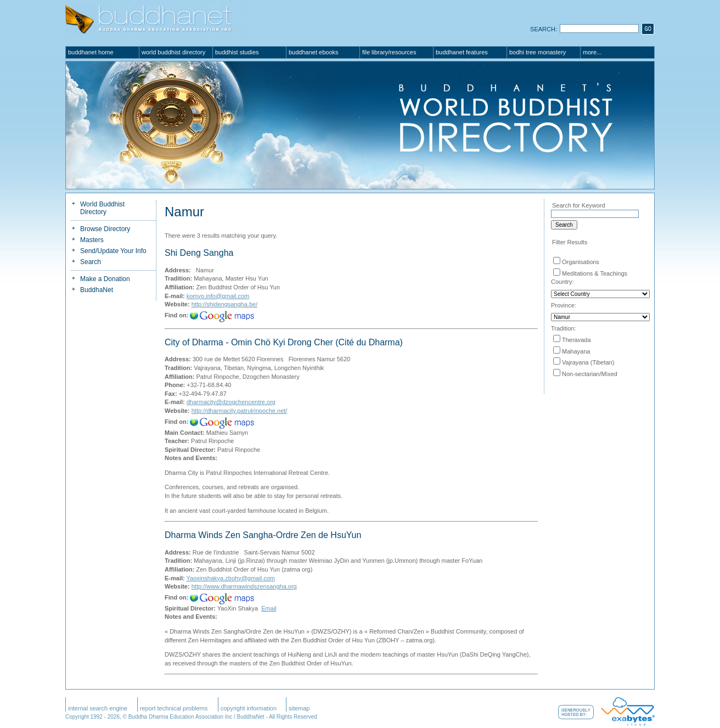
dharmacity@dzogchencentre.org (231, 402)
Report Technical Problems (174, 708)
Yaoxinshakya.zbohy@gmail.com (231, 578)
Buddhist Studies (237, 52)
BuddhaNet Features (462, 52)
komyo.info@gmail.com (218, 296)
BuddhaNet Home (91, 52)
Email (269, 608)
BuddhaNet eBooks (314, 52)
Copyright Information (249, 708)
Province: (564, 305)
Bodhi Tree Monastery (538, 52)
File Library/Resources (389, 52)
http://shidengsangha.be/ (224, 304)
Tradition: (563, 328)
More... (592, 52)
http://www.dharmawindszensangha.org (244, 586)
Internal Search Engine (98, 708)
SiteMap (299, 708)
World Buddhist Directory (173, 52)
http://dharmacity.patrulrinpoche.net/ (240, 411)
